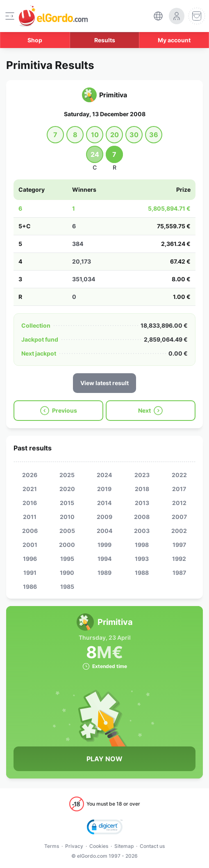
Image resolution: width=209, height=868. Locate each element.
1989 (104, 573)
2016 (30, 503)
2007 (179, 517)
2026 (30, 475)
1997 (179, 545)
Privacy (74, 846)
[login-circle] (177, 16)
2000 (67, 545)
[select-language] (158, 16)
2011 (30, 517)
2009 (104, 517)
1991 (30, 573)
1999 (104, 545)
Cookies (99, 846)
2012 (179, 503)
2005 (67, 531)
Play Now (104, 759)
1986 (30, 587)
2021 (30, 489)
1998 (142, 545)
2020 (67, 489)
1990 (67, 573)
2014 (104, 503)
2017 (179, 489)
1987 (179, 573)
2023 (142, 475)
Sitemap (124, 846)
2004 (104, 531)
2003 (142, 531)
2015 (67, 503)
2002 (179, 531)
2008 (142, 517)
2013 (142, 503)
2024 (104, 475)
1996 (30, 559)
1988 (142, 573)
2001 (30, 545)
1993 (142, 559)
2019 (104, 489)
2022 (179, 475)
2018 (142, 489)
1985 (67, 587)
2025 (67, 475)
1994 (104, 559)
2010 (67, 517)
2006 (30, 531)
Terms (52, 846)
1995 (67, 559)
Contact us (152, 846)
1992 (179, 559)
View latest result (104, 383)
